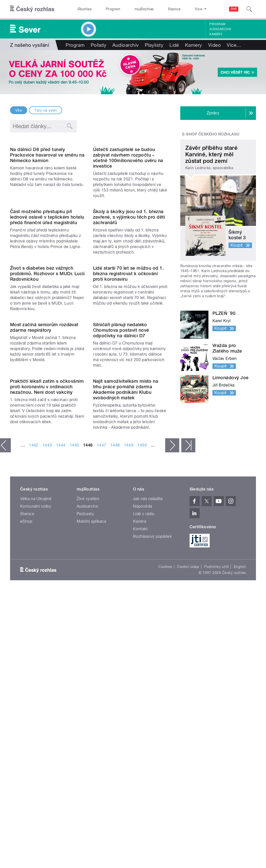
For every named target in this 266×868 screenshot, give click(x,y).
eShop (26, 732)
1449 (129, 656)
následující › (172, 656)
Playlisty (154, 45)
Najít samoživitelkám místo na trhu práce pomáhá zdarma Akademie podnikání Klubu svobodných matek (126, 600)
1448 (115, 656)
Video (214, 45)
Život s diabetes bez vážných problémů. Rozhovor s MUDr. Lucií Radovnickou (47, 400)
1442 (34, 656)
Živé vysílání (88, 709)
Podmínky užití (216, 777)
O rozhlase (180, 9)
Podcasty (85, 724)
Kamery (216, 34)
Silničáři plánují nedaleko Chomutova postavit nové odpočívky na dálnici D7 (121, 498)
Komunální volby (36, 717)
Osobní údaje (188, 777)
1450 (142, 656)
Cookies (165, 777)
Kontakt (140, 739)
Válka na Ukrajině (36, 709)
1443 (47, 656)
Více (234, 45)
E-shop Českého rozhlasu (211, 134)
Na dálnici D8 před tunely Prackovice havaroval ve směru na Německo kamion (47, 197)
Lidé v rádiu (144, 724)
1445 (74, 656)
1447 (102, 656)
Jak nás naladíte (148, 709)
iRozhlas (82, 9)
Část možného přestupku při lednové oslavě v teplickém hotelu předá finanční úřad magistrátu (47, 301)
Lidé (174, 45)
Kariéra (140, 732)
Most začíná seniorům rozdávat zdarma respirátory (44, 495)
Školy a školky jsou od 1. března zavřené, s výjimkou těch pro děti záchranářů (129, 301)
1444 (61, 656)
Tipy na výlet (46, 110)
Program (105, 9)
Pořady (99, 45)
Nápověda (143, 717)
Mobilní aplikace (92, 732)
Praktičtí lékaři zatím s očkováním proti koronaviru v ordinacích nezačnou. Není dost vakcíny (47, 597)
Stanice (155, 9)
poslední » (188, 656)
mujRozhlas (131, 9)
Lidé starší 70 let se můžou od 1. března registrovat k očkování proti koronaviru (128, 400)
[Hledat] (249, 9)
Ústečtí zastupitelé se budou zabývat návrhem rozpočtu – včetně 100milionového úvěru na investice (128, 200)
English (240, 777)
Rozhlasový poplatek (152, 747)
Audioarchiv (220, 29)
